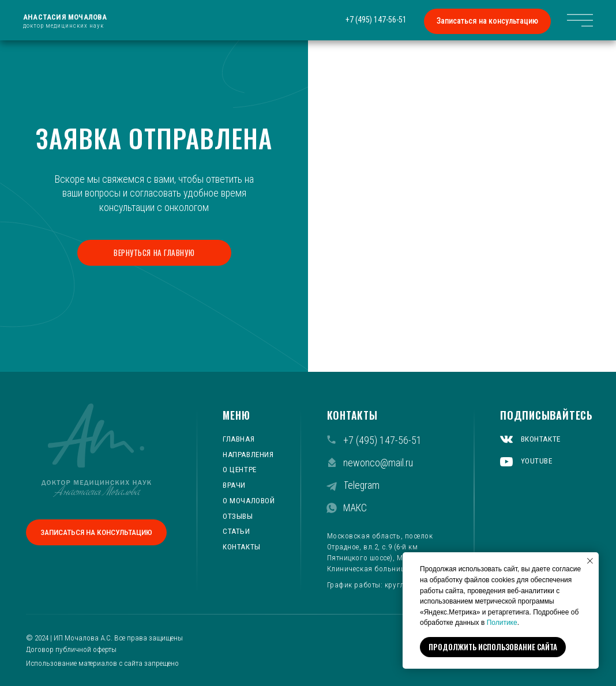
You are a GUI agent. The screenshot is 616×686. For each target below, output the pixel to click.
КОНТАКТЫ (352, 415)
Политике (502, 623)
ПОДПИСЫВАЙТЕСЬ (546, 415)
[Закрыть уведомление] (590, 561)
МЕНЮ (236, 415)
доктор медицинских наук (63, 26)
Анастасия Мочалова (65, 17)
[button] (487, 21)
